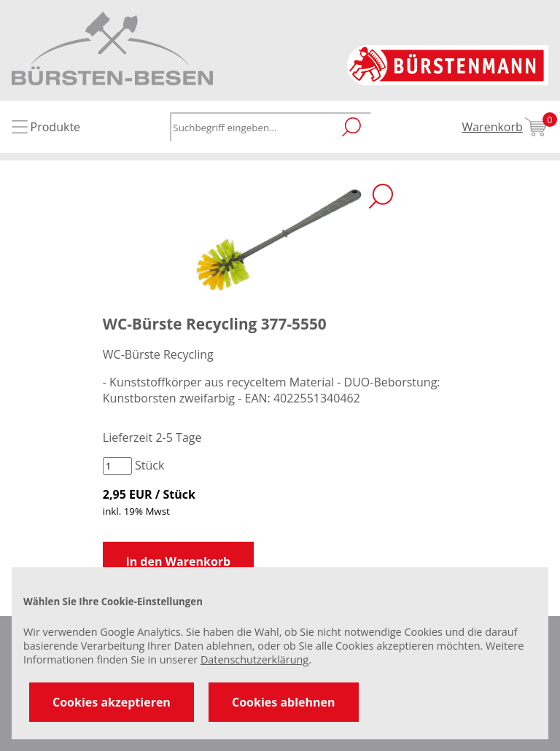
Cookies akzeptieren (112, 702)
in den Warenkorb (178, 561)
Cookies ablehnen (284, 702)
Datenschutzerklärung (254, 659)
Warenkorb (505, 127)
